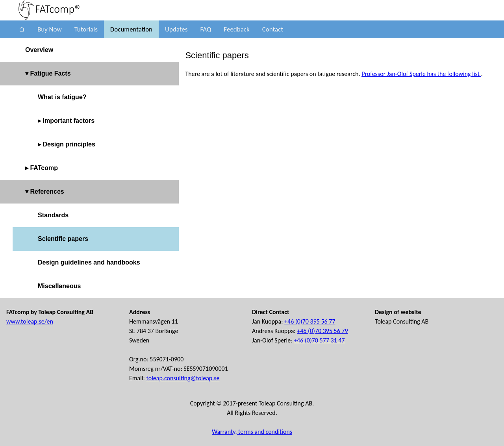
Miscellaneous (59, 286)
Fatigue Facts (50, 73)
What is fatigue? (62, 97)
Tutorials (86, 29)
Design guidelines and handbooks (89, 262)
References (47, 192)
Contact (273, 29)
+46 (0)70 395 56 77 (310, 321)
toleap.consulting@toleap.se (183, 378)
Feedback (236, 29)
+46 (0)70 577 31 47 (319, 340)
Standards (53, 215)
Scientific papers (63, 239)
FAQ (206, 29)
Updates (176, 29)
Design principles (69, 144)
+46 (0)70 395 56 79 (322, 331)
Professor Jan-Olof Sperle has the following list (421, 74)
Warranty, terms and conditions (252, 432)
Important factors (69, 121)
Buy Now (50, 29)
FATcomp (44, 168)
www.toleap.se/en (30, 321)
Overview (39, 50)
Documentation (131, 29)
